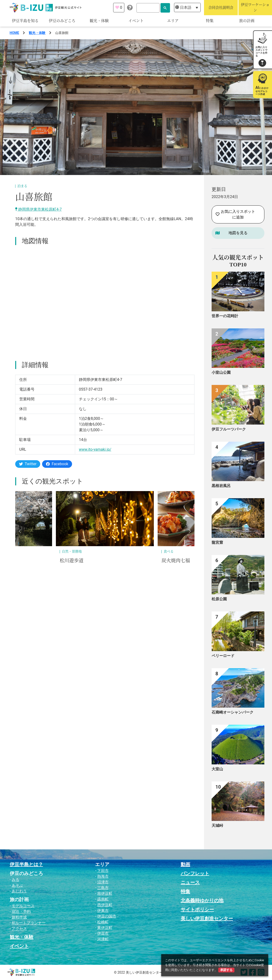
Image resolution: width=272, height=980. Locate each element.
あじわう (19, 891)
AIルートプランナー (29, 923)
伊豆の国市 (107, 916)
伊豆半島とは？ (26, 864)
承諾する (226, 970)
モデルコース (23, 906)
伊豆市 (103, 933)
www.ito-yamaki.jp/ (95, 449)
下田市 (103, 871)
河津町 (103, 939)
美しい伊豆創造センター (207, 918)
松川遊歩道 (72, 561)
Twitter (28, 464)
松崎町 (103, 922)
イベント (136, 21)
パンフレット (195, 873)
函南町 (103, 899)
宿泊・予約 (21, 911)
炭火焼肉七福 (176, 561)
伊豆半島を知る (25, 21)
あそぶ (17, 885)
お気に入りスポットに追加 (235, 214)
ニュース (190, 882)
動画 (185, 864)
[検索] (148, 8)
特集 (210, 21)
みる (15, 880)
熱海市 (103, 876)
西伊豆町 (105, 905)
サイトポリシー (197, 909)
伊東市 (103, 911)
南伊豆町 (105, 893)
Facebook (57, 464)
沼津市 (103, 882)
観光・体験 (99, 21)
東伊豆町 (105, 928)
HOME (15, 33)
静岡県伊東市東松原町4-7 (38, 209)
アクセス (19, 929)
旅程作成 (19, 917)
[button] (20, 531)
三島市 (103, 888)
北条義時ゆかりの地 (202, 900)
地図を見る (238, 233)
